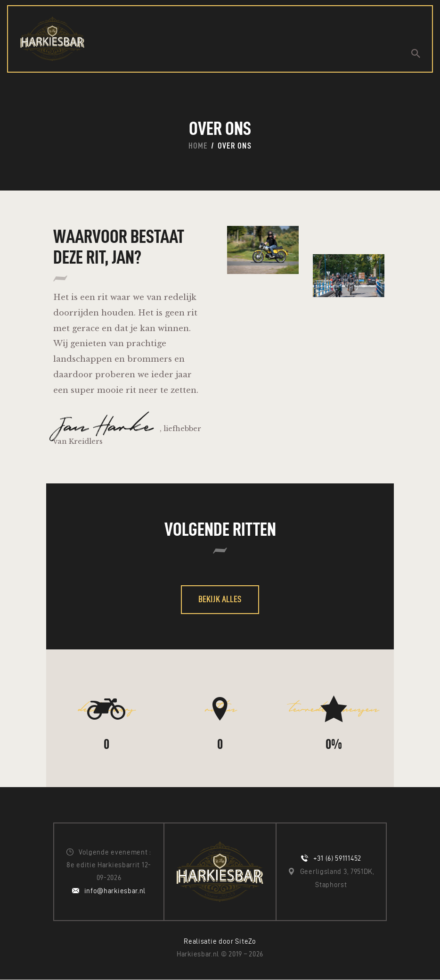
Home (198, 146)
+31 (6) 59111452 (337, 859)
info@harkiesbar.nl (115, 891)
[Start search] (416, 54)
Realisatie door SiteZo (220, 941)
